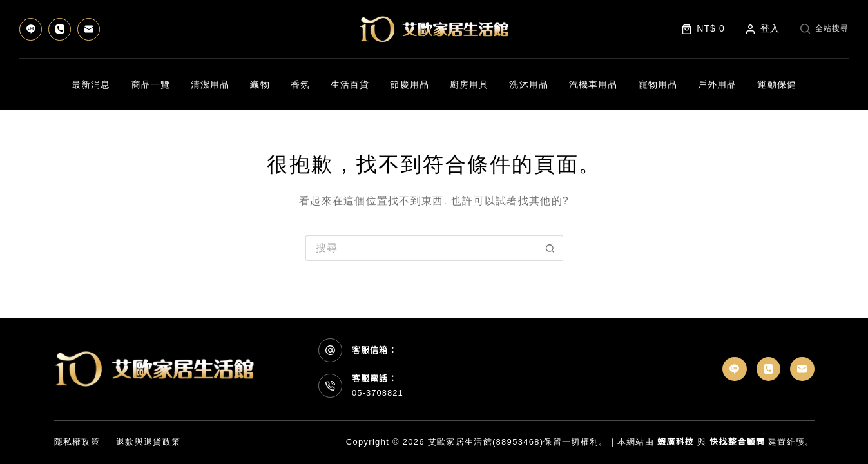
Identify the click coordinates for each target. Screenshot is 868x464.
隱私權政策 (77, 442)
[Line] (31, 29)
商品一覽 (151, 84)
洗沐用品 (528, 84)
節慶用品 (409, 84)
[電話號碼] (60, 29)
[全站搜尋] (825, 29)
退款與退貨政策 (148, 442)
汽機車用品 (593, 84)
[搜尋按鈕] (550, 248)
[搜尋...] (421, 248)
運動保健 (776, 84)
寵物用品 (658, 84)
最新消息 (91, 84)
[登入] (763, 29)
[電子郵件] (89, 29)
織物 (260, 84)
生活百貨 (350, 84)
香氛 (300, 84)
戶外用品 (717, 84)
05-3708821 (378, 393)
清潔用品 (210, 84)
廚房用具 (469, 84)
